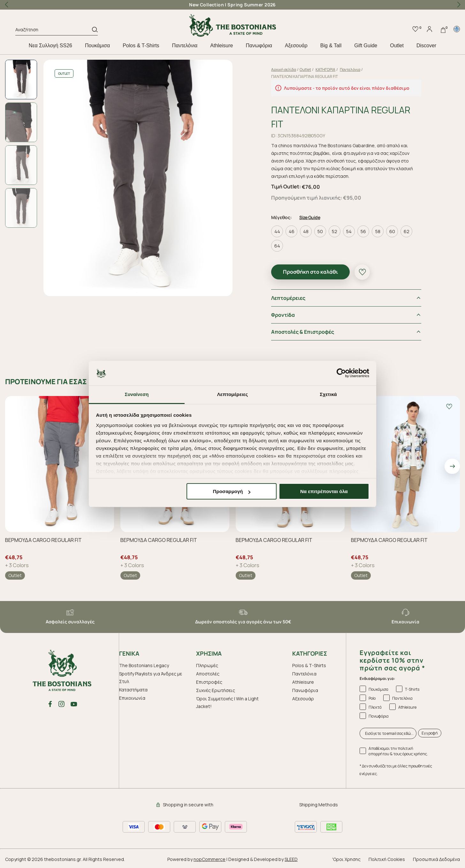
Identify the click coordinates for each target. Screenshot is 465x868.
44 (277, 231)
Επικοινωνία (132, 698)
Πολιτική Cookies (387, 859)
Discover (426, 46)
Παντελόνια (185, 46)
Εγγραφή (430, 733)
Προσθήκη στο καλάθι (310, 272)
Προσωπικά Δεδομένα (436, 859)
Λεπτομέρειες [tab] (233, 394)
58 (378, 231)
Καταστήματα (133, 690)
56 (363, 231)
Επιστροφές (209, 682)
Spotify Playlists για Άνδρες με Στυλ (151, 678)
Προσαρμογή (232, 491)
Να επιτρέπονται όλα (324, 491)
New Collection (206, 5)
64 (277, 246)
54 (349, 231)
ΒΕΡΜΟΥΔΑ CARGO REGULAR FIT (43, 540)
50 (320, 231)
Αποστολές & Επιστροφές (303, 332)
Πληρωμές (207, 665)
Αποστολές (208, 674)
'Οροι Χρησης (346, 859)
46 (292, 231)
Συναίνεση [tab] (137, 394)
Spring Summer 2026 (252, 5)
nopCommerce (210, 859)
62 (407, 231)
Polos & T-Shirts (141, 46)
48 (306, 231)
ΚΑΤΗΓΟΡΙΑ (325, 69)
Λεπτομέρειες (288, 298)
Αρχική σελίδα (284, 69)
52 (335, 231)
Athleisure (221, 46)
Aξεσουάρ (296, 46)
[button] (459, 5)
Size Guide (310, 217)
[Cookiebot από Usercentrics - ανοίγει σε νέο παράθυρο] (341, 373)
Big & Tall (331, 46)
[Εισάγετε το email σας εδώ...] (388, 733)
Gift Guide (366, 46)
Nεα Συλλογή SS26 (50, 46)
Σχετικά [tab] (328, 394)
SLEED (291, 859)
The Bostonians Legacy (144, 665)
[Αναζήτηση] (54, 31)
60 (392, 231)
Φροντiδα (283, 315)
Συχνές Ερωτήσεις (216, 690)
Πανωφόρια (259, 46)
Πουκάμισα (97, 46)
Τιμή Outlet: (286, 187)
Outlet (397, 46)
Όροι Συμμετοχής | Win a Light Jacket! (227, 702)
